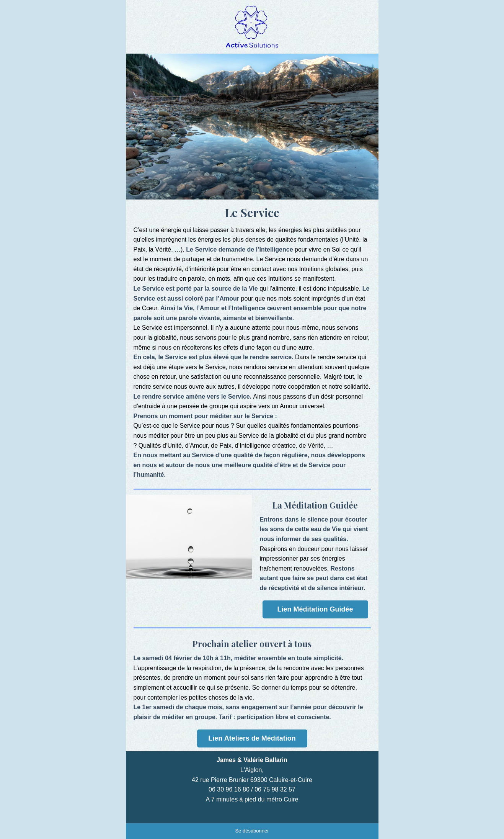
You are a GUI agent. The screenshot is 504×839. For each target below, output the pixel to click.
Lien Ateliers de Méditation (252, 738)
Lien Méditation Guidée (315, 609)
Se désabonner (252, 831)
